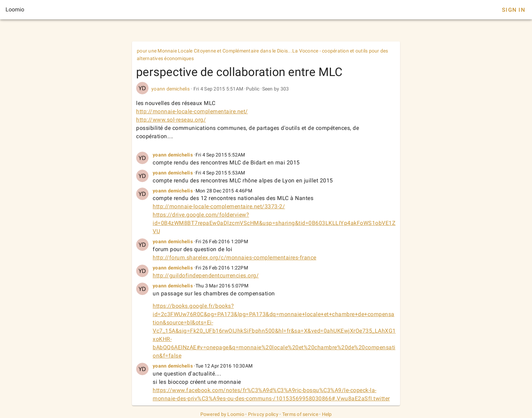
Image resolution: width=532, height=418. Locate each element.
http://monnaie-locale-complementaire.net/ (192, 111)
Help (327, 414)
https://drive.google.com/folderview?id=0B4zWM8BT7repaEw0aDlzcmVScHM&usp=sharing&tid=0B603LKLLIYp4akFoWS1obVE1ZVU (274, 223)
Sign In (514, 10)
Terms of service (300, 414)
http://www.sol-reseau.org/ (171, 120)
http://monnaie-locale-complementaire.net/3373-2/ (219, 206)
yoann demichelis (170, 89)
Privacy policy (263, 414)
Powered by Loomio (222, 414)
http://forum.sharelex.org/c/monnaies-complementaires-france (235, 258)
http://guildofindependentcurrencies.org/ (206, 275)
